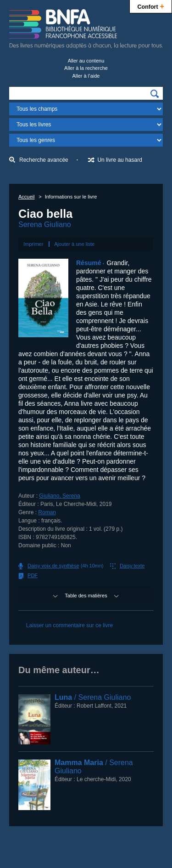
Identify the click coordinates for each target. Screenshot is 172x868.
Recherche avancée (44, 160)
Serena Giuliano (45, 224)
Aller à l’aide (86, 76)
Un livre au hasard (119, 160)
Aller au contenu (86, 61)
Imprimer (33, 244)
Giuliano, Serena (59, 496)
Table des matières (86, 596)
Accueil (26, 197)
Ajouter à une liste (74, 244)
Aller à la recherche (86, 68)
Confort (151, 6)
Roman (47, 512)
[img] (155, 94)
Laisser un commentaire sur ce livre (69, 625)
